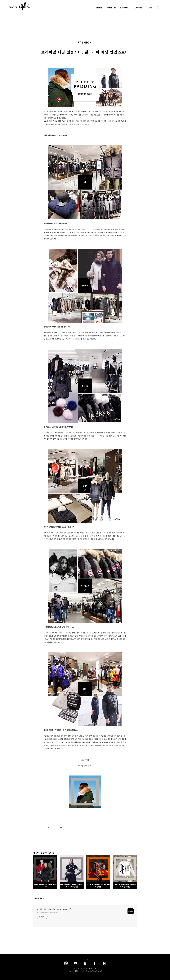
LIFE (150, 8)
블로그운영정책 (92, 969)
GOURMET (138, 8)
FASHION (111, 8)
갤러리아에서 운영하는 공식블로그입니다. (50, 912)
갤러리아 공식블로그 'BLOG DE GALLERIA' (54, 909)
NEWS (99, 8)
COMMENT (39, 899)
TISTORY (85, 960)
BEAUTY (124, 8)
